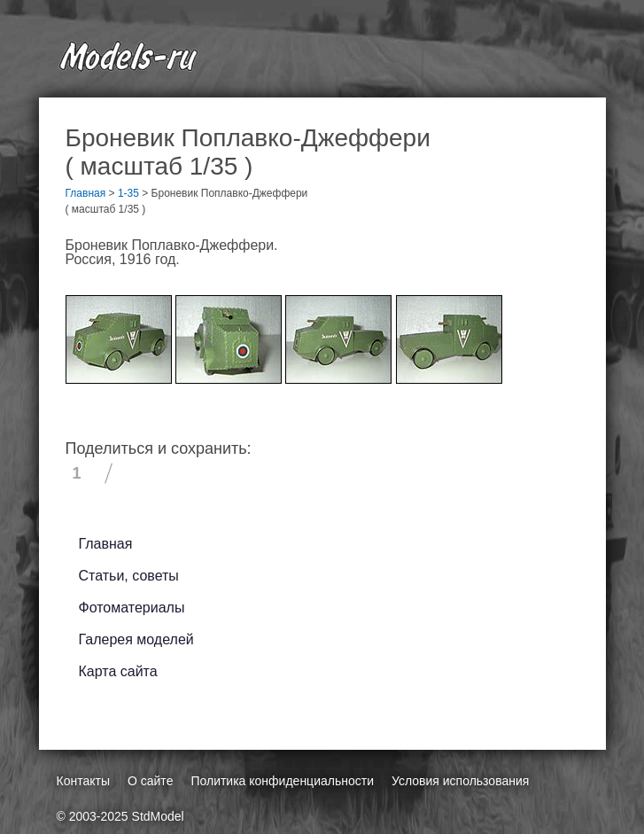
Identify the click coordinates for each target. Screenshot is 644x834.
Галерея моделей (136, 639)
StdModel (158, 816)
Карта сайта (118, 671)
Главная (106, 544)
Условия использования (460, 781)
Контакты (83, 781)
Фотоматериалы (132, 608)
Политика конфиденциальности (282, 781)
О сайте (150, 781)
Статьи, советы (129, 576)
